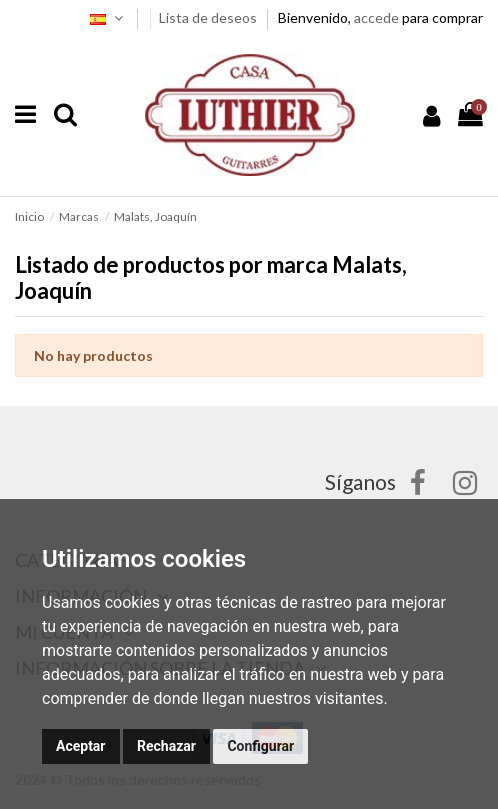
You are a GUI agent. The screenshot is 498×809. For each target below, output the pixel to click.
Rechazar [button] (166, 746)
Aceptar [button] (81, 746)
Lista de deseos (209, 17)
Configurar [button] (260, 746)
